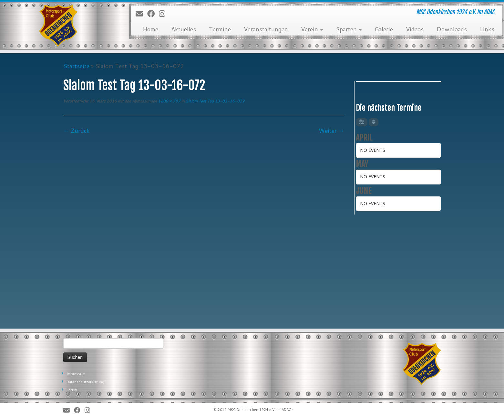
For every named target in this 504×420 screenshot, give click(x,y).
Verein (312, 29)
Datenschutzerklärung (85, 382)
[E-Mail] (141, 14)
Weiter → (331, 131)
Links (487, 29)
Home (150, 29)
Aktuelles (184, 29)
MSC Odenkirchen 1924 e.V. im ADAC (259, 410)
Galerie (384, 29)
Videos (415, 29)
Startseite (76, 66)
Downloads (452, 29)
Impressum (76, 374)
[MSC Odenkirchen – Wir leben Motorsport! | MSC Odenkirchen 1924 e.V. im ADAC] (58, 26)
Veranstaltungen (266, 29)
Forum (72, 390)
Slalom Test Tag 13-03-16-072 (215, 101)
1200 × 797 (169, 101)
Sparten (349, 29)
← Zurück (77, 131)
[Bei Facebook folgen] (153, 14)
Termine (220, 29)
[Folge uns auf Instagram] (164, 14)
